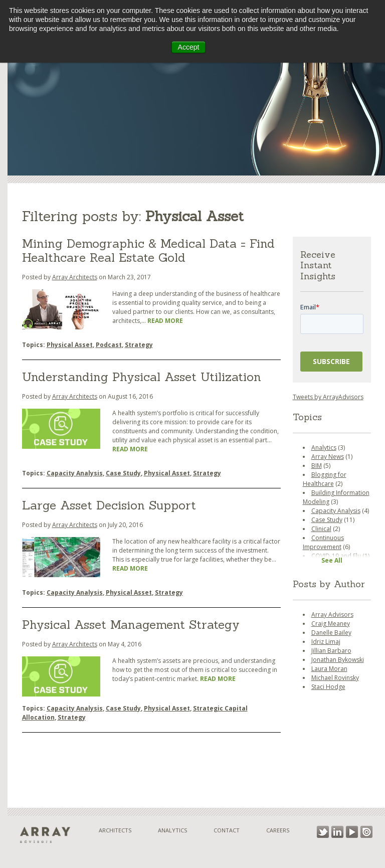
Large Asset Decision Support (109, 505)
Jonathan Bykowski (338, 660)
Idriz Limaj (326, 642)
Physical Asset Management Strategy (131, 625)
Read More (165, 321)
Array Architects (75, 277)
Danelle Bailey (331, 633)
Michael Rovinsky (335, 678)
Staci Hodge (328, 687)
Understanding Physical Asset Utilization (142, 377)
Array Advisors (332, 615)
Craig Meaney (331, 624)
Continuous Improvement (323, 542)
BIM (317, 466)
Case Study (123, 473)
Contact (227, 830)
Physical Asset (70, 345)
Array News (328, 457)
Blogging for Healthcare (325, 479)
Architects (115, 830)
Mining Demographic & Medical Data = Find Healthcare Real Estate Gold (148, 251)
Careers (278, 830)
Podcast (109, 345)
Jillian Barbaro (331, 651)
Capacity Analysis (75, 473)
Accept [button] (189, 47)
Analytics (324, 448)
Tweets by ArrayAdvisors (328, 397)
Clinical (321, 529)
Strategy (139, 345)
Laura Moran (329, 669)
